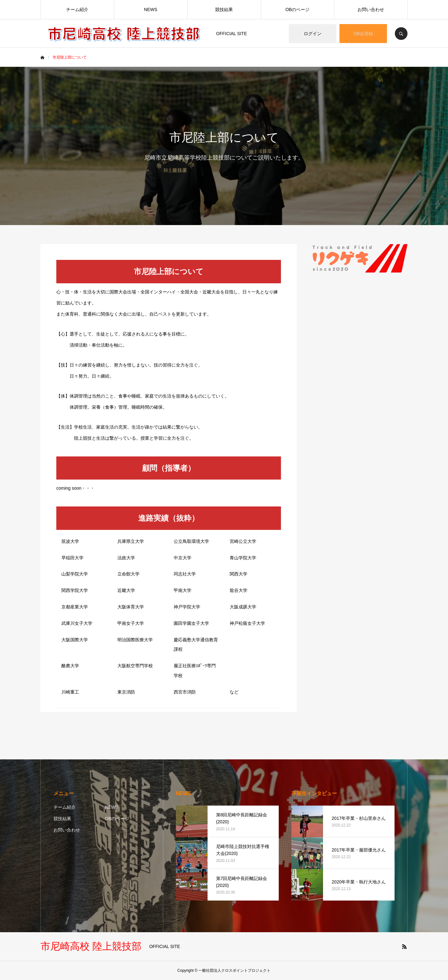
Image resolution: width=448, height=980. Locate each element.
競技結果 (224, 9)
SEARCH (401, 34)
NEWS (151, 9)
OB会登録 (363, 34)
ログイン (313, 34)
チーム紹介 (77, 9)
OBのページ (297, 9)
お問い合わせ (371, 9)
